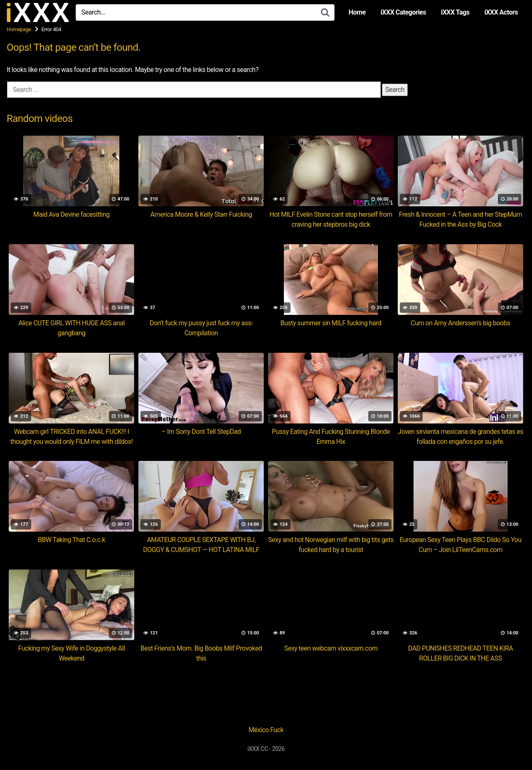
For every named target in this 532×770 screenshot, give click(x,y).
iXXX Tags (455, 12)
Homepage (19, 29)
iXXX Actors (501, 12)
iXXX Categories (403, 12)
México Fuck (266, 730)
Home (357, 12)
